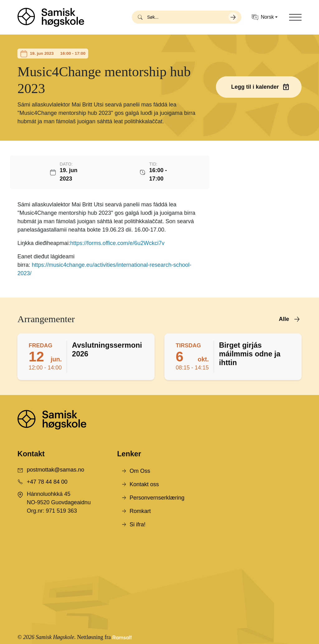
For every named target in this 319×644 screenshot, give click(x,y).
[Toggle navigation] (295, 17)
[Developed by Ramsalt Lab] (122, 637)
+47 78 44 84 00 (47, 482)
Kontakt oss (144, 484)
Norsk (263, 17)
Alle (284, 319)
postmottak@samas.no (55, 470)
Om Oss (140, 471)
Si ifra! (138, 524)
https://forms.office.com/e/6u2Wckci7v (117, 243)
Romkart (140, 511)
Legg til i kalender (255, 87)
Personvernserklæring (157, 498)
